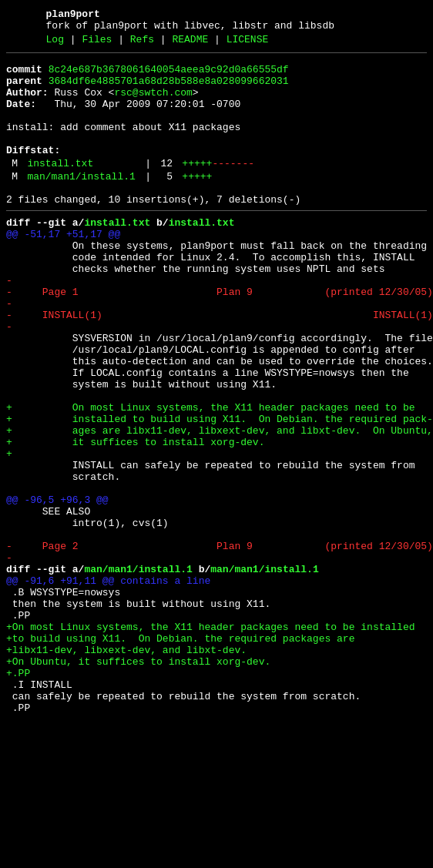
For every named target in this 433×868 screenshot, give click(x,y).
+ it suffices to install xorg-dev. (135, 518)
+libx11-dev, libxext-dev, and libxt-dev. (126, 768)
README (190, 44)
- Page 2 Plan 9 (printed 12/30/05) (220, 643)
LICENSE (248, 44)
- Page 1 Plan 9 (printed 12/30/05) (220, 338)
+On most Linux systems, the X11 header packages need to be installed (210, 740)
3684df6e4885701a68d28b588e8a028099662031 (169, 90)
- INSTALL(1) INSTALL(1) (220, 366)
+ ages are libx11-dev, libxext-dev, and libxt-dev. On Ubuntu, (220, 504)
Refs (142, 44)
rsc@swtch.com (153, 104)
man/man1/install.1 (81, 204)
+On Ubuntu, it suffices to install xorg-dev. (138, 782)
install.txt (60, 189)
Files (97, 44)
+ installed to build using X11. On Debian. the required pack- (220, 491)
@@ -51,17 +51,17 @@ (63, 269)
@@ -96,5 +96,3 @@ (57, 588)
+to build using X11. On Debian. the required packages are (180, 754)
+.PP (18, 796)
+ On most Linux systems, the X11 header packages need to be (210, 477)
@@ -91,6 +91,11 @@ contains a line (108, 685)
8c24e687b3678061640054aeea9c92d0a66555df (169, 76)
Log (55, 44)
